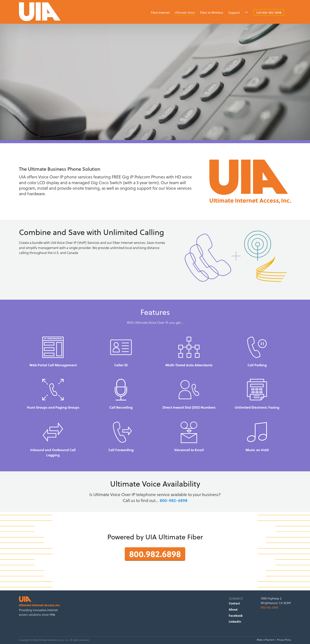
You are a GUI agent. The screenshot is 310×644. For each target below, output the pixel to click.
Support (234, 12)
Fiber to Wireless (212, 12)
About (233, 609)
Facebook (236, 616)
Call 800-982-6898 (269, 12)
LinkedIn (235, 621)
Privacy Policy (284, 640)
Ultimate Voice (185, 12)
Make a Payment (266, 640)
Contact (234, 603)
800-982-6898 (174, 500)
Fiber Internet (160, 12)
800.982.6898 (155, 554)
